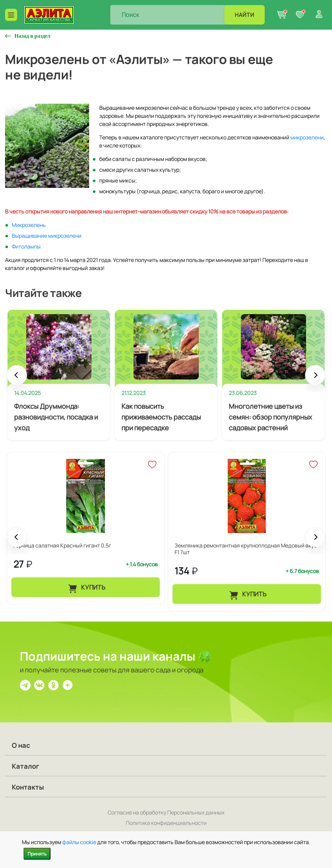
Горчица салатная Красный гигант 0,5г (62, 545)
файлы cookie (79, 842)
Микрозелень (29, 225)
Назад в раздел (32, 36)
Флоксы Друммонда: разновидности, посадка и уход (56, 417)
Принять (37, 854)
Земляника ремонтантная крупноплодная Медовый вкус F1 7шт (246, 549)
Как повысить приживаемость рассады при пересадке (161, 417)
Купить (92, 587)
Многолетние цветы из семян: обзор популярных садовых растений (270, 417)
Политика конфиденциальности (166, 823)
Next (315, 378)
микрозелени (307, 137)
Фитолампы (26, 246)
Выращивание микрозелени (47, 236)
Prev (17, 378)
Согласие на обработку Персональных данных (166, 812)
